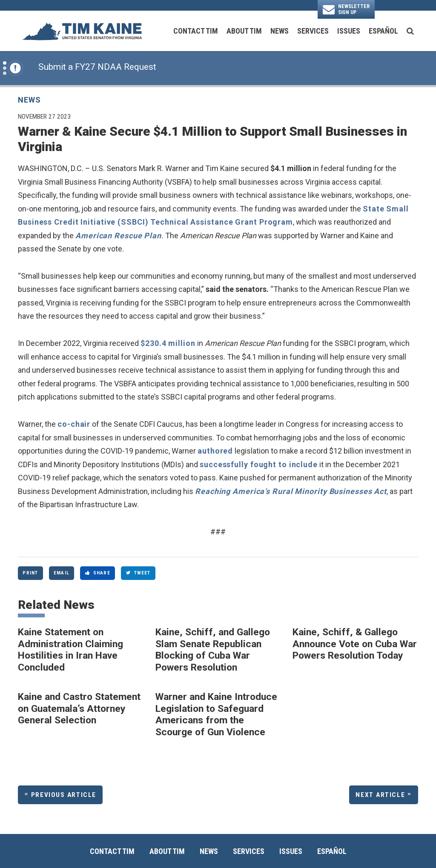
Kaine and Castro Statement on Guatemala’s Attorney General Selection (79, 708)
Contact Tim (196, 31)
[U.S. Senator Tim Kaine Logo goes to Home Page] (82, 31)
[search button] (410, 31)
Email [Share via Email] (62, 573)
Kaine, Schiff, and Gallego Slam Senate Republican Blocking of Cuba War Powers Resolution (213, 650)
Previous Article (64, 795)
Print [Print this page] (30, 573)
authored (215, 451)
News (280, 31)
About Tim (244, 31)
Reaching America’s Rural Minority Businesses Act (291, 491)
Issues (349, 31)
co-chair (74, 424)
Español (383, 31)
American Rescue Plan (118, 236)
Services (313, 31)
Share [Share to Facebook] (98, 573)
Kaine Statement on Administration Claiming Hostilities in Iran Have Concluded (70, 650)
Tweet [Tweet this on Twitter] (138, 573)
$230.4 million (168, 343)
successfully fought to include (259, 464)
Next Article (380, 795)
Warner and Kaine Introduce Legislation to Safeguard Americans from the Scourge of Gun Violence (216, 714)
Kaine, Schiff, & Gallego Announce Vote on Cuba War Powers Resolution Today (355, 644)
